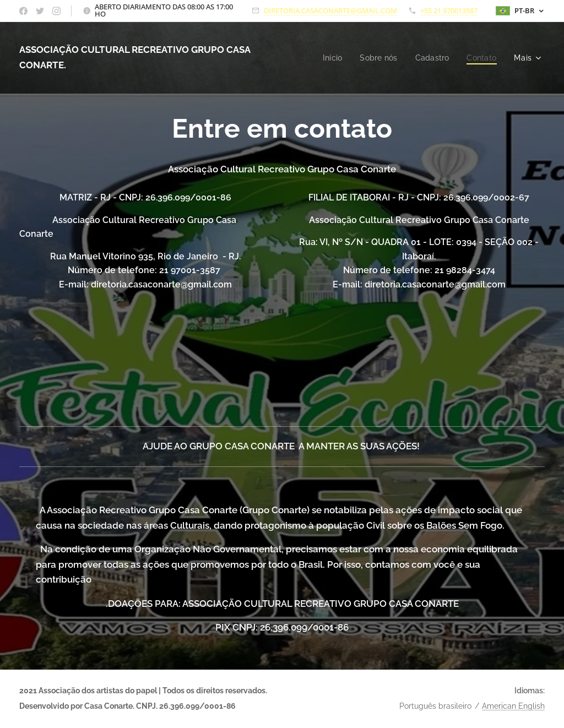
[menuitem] (329, 58)
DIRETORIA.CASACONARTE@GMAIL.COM (330, 10)
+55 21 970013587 (449, 10)
